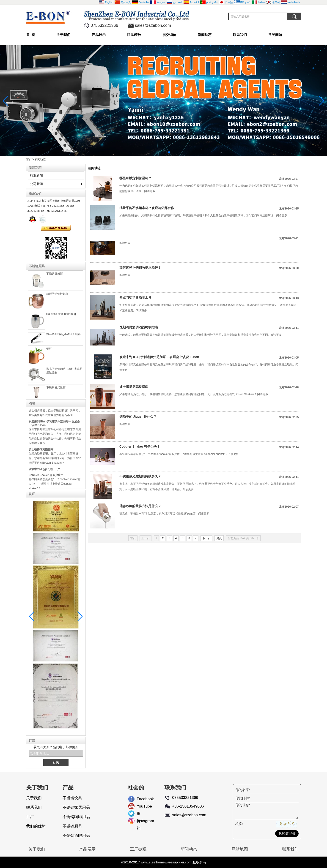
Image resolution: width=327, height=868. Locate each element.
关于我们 (63, 35)
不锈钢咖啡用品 (76, 817)
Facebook (140, 799)
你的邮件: (243, 798)
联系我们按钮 (287, 833)
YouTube (140, 806)
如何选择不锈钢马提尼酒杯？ (140, 267)
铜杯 (49, 351)
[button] (158, 152)
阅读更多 (150, 191)
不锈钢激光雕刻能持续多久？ (140, 476)
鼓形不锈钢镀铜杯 (57, 296)
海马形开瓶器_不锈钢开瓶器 (64, 336)
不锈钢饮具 (72, 798)
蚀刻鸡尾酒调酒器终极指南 (139, 327)
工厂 (30, 817)
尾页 (219, 538)
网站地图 (240, 849)
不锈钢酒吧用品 (76, 836)
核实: (239, 824)
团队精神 (134, 35)
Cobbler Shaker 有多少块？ (46, 477)
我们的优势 (36, 826)
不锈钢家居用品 (76, 807)
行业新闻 (36, 175)
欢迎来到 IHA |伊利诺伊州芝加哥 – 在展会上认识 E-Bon (159, 357)
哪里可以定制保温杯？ (135, 178)
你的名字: (243, 790)
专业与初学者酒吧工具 (135, 297)
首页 (29, 159)
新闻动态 (205, 35)
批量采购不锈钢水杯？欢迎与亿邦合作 (147, 208)
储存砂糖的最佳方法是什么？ (140, 506)
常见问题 (275, 35)
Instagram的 (140, 822)
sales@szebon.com (153, 25)
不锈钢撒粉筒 (55, 276)
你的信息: (243, 805)
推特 (139, 814)
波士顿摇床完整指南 (41, 452)
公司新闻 (36, 184)
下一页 (206, 538)
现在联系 (56, 228)
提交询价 (169, 35)
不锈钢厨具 (72, 826)
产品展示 (99, 35)
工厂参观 (138, 849)
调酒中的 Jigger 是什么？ (45, 471)
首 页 (31, 35)
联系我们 (240, 35)
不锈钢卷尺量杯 (56, 389)
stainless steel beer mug (61, 316)
